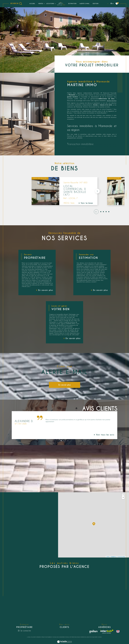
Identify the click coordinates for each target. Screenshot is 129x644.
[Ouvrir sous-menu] (44, 3)
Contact (126, 194)
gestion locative (112, 101)
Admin (82, 637)
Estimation (72, 4)
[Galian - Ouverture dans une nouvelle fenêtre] (93, 632)
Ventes (41, 4)
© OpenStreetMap (121, 557)
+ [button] (123, 495)
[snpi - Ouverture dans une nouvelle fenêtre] (118, 631)
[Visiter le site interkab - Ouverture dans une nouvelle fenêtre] (107, 632)
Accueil (32, 4)
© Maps (113, 557)
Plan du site (68, 637)
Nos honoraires (61, 637)
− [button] (123, 498)
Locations (50, 4)
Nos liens (87, 637)
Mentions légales (76, 637)
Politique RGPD (93, 637)
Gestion (95, 4)
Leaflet (108, 557)
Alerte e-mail (85, 4)
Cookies (100, 637)
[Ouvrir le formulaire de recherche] (16, 4)
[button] (97, 191)
